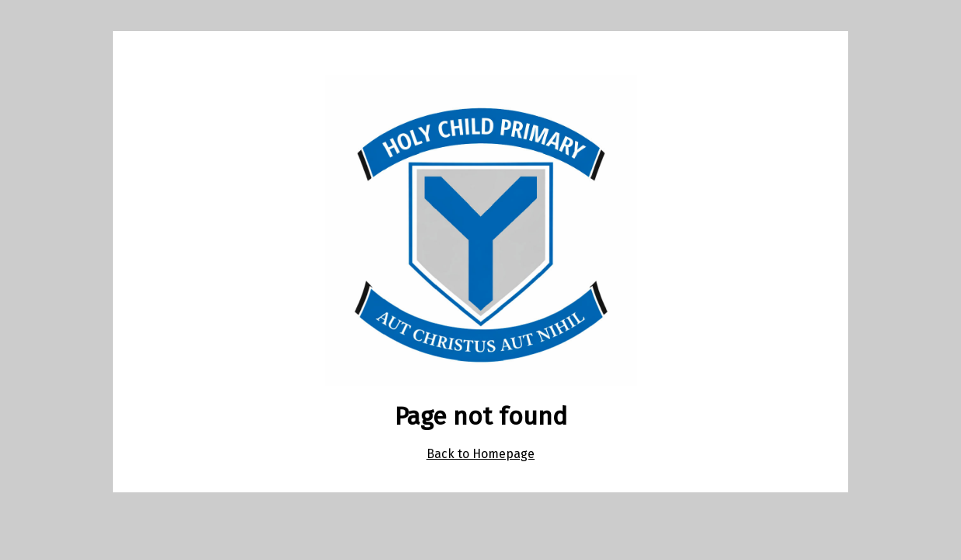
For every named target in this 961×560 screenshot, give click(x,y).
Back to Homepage (480, 454)
